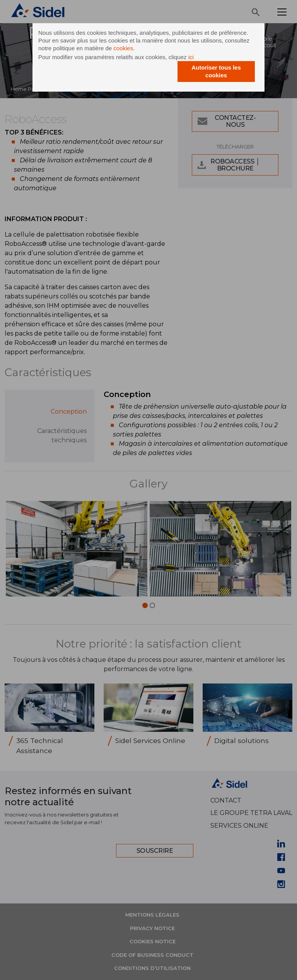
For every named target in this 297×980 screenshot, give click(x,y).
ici (191, 57)
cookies (123, 48)
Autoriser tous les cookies (216, 71)
